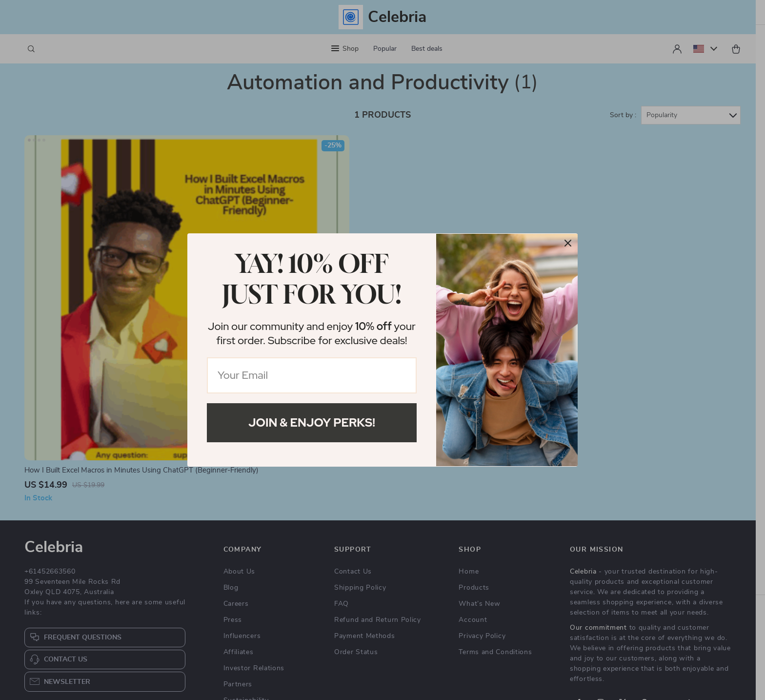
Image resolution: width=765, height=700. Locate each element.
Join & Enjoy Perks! (312, 422)
